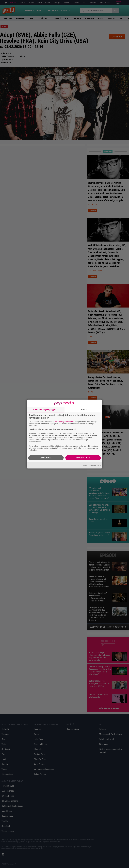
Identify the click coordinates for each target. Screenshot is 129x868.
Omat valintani (46, 458)
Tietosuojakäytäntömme (92, 465)
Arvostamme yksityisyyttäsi (46, 409)
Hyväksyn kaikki (83, 458)
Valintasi (83, 410)
